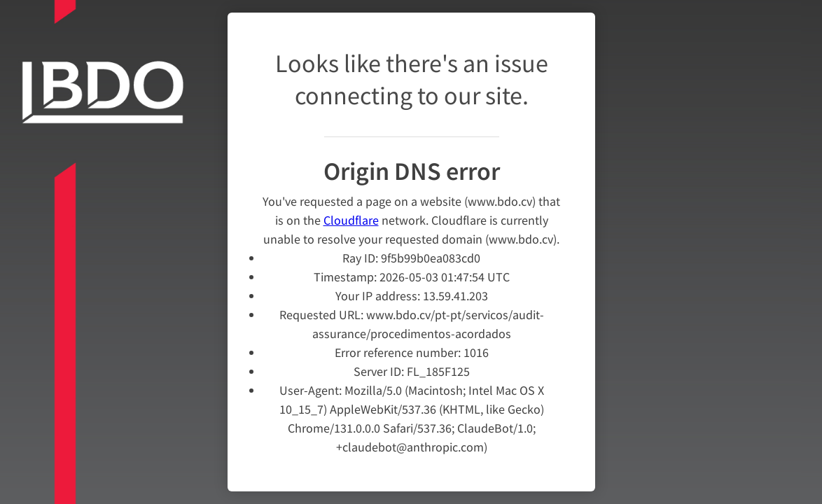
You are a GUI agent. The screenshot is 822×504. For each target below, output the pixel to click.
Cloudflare (351, 211)
